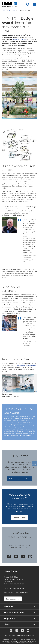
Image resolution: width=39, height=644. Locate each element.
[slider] (34, 383)
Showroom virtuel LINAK (26, 365)
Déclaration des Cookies (11, 640)
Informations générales (28, 640)
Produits (9, 606)
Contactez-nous (19, 518)
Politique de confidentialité (27, 641)
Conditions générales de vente (23, 643)
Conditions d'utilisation (10, 641)
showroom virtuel (20, 39)
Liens (7, 624)
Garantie (9, 643)
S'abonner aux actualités (20, 479)
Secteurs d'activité (14, 612)
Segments (9, 618)
